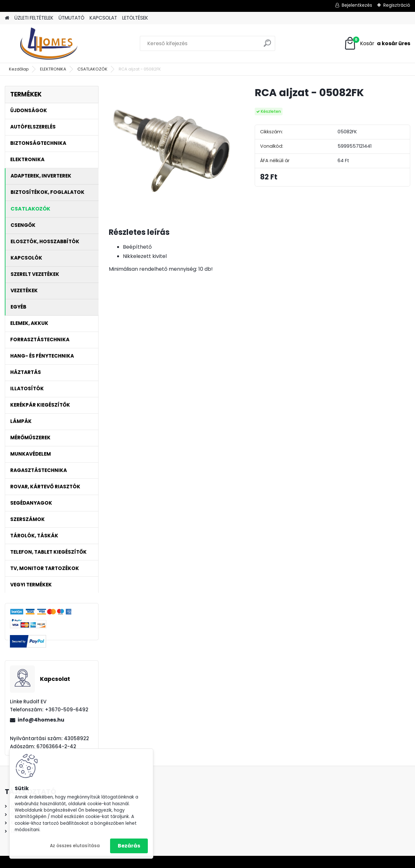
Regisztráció (397, 5)
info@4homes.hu (41, 720)
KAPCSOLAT (103, 18)
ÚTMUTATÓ (72, 18)
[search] (267, 46)
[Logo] (49, 44)
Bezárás (129, 846)
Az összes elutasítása (75, 846)
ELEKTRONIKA (53, 69)
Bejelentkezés (357, 5)
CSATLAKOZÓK (92, 69)
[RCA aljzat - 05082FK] (172, 149)
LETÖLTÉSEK (135, 18)
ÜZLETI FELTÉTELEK (34, 18)
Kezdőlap (19, 69)
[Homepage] (7, 18)
